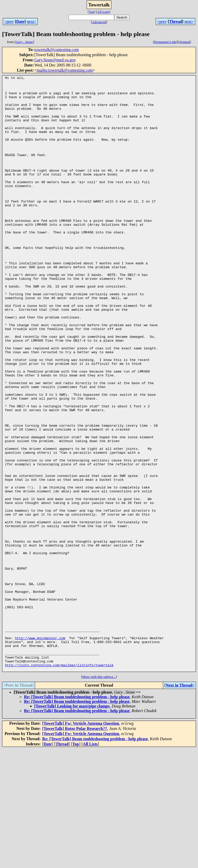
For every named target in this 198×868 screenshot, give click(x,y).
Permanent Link (165, 42)
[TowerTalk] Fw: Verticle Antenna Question (81, 842)
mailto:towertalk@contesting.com (65, 70)
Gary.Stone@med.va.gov (55, 60)
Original (184, 42)
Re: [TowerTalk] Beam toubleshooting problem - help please (77, 816)
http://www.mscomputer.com (40, 751)
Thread (176, 22)
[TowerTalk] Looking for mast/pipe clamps (72, 825)
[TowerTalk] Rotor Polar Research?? (75, 848)
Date (20, 22)
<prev (9, 22)
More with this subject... (99, 796)
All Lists (103, 12)
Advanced (99, 22)
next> (32, 22)
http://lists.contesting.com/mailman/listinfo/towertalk (59, 783)
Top (91, 12)
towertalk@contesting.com (56, 50)
